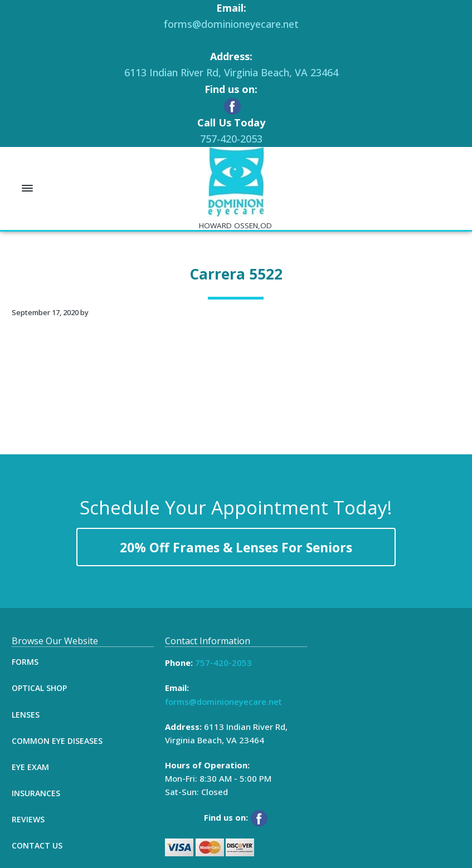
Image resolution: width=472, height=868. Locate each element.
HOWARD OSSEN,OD (235, 225)
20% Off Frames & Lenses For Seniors (236, 548)
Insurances (36, 793)
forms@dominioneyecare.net (231, 24)
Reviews (28, 819)
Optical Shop (39, 688)
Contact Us (37, 845)
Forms (25, 662)
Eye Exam (30, 767)
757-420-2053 (231, 139)
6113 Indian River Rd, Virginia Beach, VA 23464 (231, 72)
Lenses (26, 715)
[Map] (389, 719)
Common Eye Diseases (57, 741)
